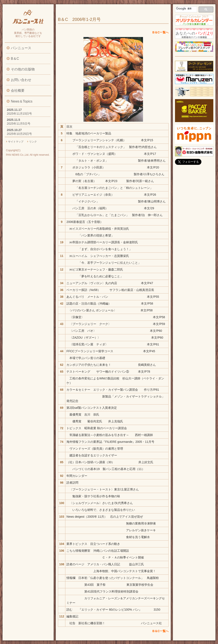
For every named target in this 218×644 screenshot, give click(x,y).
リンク (33, 142)
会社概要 (18, 90)
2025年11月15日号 (19, 114)
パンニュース (21, 48)
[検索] (186, 9)
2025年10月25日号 (19, 134)
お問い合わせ (21, 80)
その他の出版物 (23, 69)
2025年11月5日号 (19, 124)
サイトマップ (16, 142)
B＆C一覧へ (161, 32)
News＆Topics (22, 101)
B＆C (15, 59)
